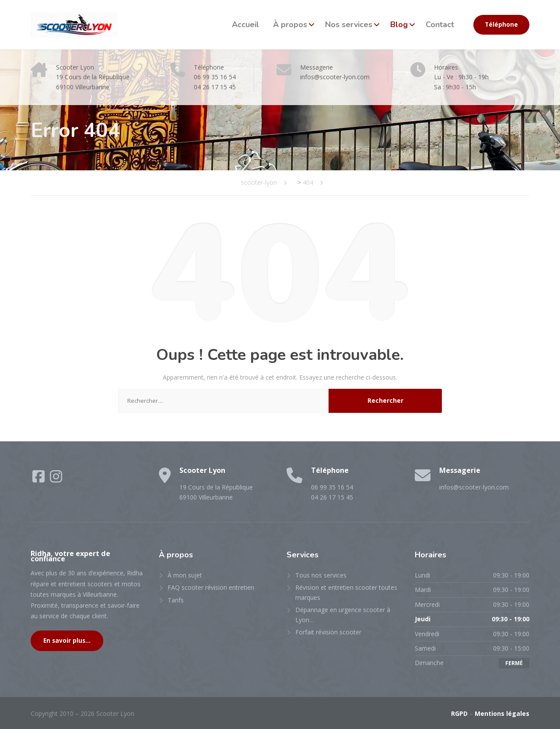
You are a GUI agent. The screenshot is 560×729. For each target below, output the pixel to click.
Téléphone (501, 25)
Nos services (349, 25)
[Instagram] (56, 479)
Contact (440, 25)
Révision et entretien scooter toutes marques (346, 592)
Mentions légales (502, 713)
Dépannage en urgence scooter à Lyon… (343, 615)
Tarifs (176, 600)
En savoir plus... (67, 641)
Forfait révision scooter (328, 632)
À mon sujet (185, 575)
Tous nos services (321, 575)
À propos (290, 25)
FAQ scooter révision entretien (211, 587)
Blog (399, 25)
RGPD (459, 713)
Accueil (245, 25)
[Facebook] (39, 479)
